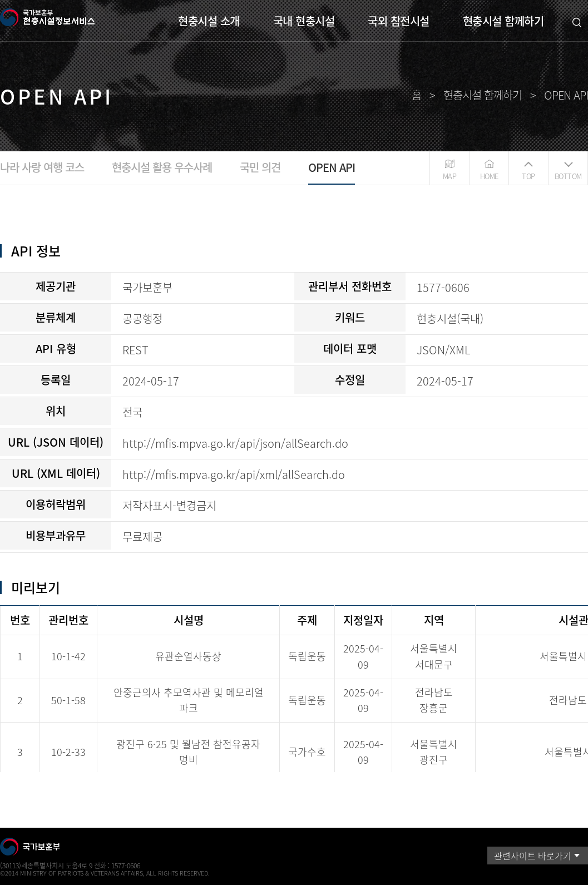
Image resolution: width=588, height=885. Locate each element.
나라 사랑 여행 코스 (42, 167)
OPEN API (332, 167)
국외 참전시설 (399, 21)
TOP (528, 176)
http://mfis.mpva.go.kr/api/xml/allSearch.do (234, 474)
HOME (489, 176)
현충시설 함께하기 (503, 21)
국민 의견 (260, 167)
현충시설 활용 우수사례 (162, 167)
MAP (450, 176)
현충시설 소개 (209, 21)
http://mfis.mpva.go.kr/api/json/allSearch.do (235, 443)
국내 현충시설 (304, 21)
